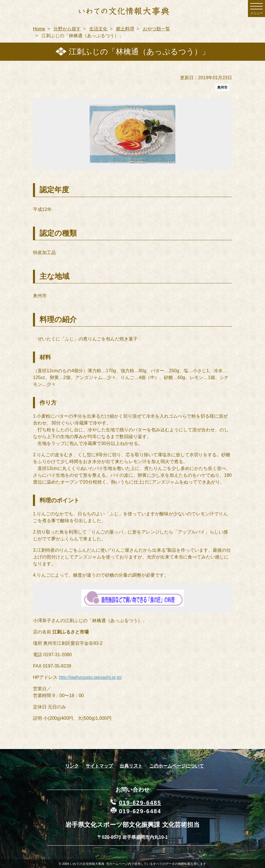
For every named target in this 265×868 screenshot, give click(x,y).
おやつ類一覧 (156, 29)
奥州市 (222, 87)
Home (39, 29)
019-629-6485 (140, 803)
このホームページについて (177, 766)
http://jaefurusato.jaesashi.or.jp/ (90, 677)
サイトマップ (99, 766)
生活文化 (98, 29)
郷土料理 (125, 29)
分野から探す (67, 29)
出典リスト (131, 766)
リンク (72, 766)
